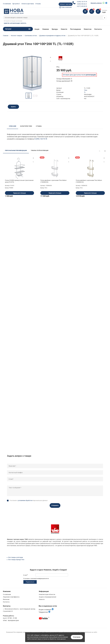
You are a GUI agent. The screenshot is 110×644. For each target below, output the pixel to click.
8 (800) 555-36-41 (82, 4)
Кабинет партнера (66, 4)
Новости (64, 29)
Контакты (98, 29)
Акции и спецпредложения (48, 597)
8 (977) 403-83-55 (82, 6)
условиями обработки (25, 500)
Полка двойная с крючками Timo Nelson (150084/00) (53, 181)
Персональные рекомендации (16, 150)
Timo (86, 90)
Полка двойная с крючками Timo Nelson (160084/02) (89, 181)
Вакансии (6, 599)
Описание (13, 126)
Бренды (55, 29)
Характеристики (26, 126)
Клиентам (88, 29)
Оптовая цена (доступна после (79, 75)
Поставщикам (75, 29)
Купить (13, 107)
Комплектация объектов (47, 594)
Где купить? (16, 4)
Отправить (55, 505)
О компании (7, 4)
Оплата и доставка (28, 4)
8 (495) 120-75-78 (82, 2)
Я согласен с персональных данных (29, 500)
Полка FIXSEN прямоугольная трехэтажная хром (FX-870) (19, 181)
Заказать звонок (96, 3)
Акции (37, 29)
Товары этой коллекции (40, 150)
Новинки (46, 29)
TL (85, 92)
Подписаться (30, 582)
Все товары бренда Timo (16, 560)
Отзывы (38, 4)
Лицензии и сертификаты (11, 597)
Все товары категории (16, 557)
